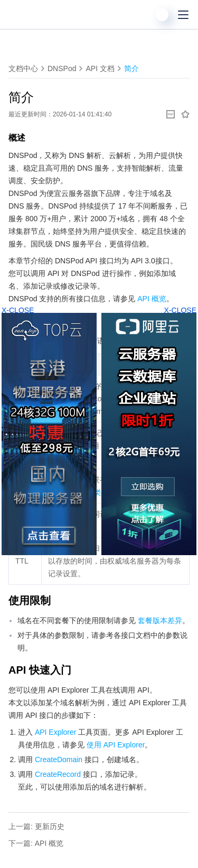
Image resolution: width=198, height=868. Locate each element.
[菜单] (183, 15)
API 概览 (152, 299)
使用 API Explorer (116, 745)
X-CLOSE (180, 310)
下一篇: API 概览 (36, 843)
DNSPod (62, 68)
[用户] (162, 15)
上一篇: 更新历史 (36, 826)
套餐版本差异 (160, 620)
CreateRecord (58, 774)
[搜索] (141, 15)
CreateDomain (59, 759)
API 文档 (100, 68)
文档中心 (23, 68)
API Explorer (56, 732)
